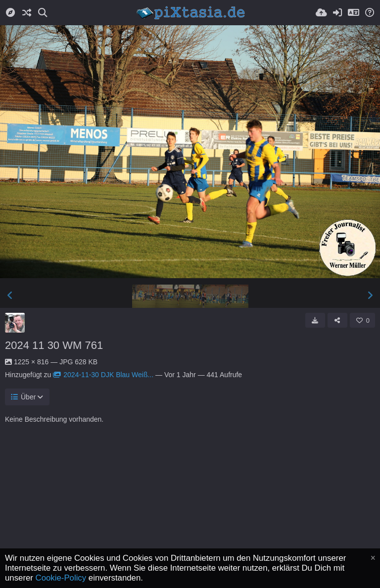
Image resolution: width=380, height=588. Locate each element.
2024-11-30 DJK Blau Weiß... (103, 375)
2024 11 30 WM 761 (54, 345)
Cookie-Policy (61, 578)
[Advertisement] (190, 517)
